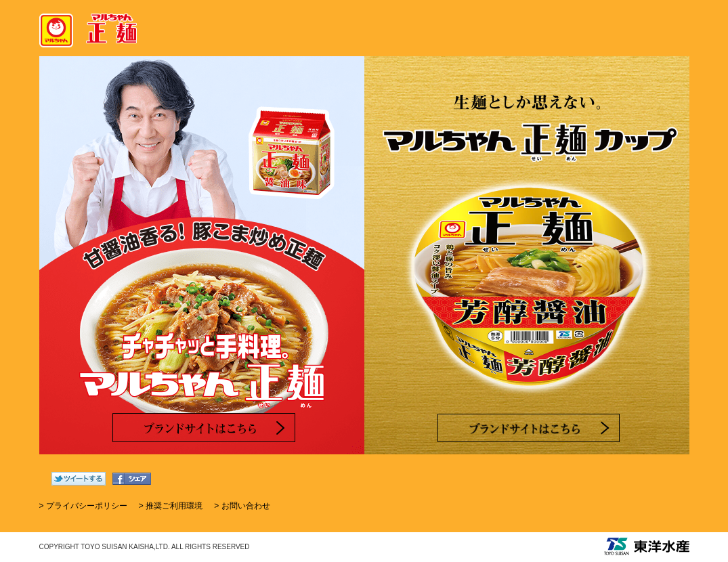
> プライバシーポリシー (83, 506)
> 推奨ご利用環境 (171, 506)
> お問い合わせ (242, 506)
